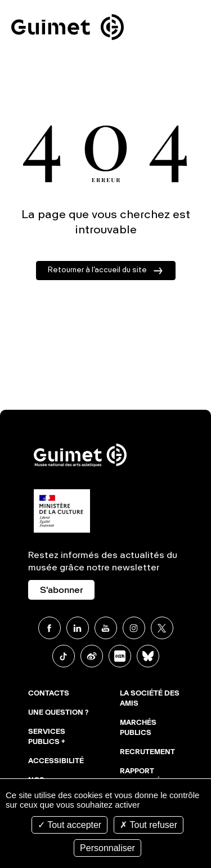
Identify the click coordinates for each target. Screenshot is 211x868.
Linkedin (78, 628)
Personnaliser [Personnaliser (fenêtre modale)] (107, 848)
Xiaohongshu (120, 656)
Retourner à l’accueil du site (97, 270)
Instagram (134, 628)
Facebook (50, 628)
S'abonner (61, 591)
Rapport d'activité (140, 777)
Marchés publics (138, 728)
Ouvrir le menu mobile (187, 29)
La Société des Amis (150, 699)
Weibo (92, 656)
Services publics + (47, 737)
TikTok (64, 656)
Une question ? (58, 713)
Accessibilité (56, 761)
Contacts (49, 694)
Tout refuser (149, 825)
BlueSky (148, 656)
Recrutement (147, 752)
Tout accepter (69, 825)
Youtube (106, 628)
